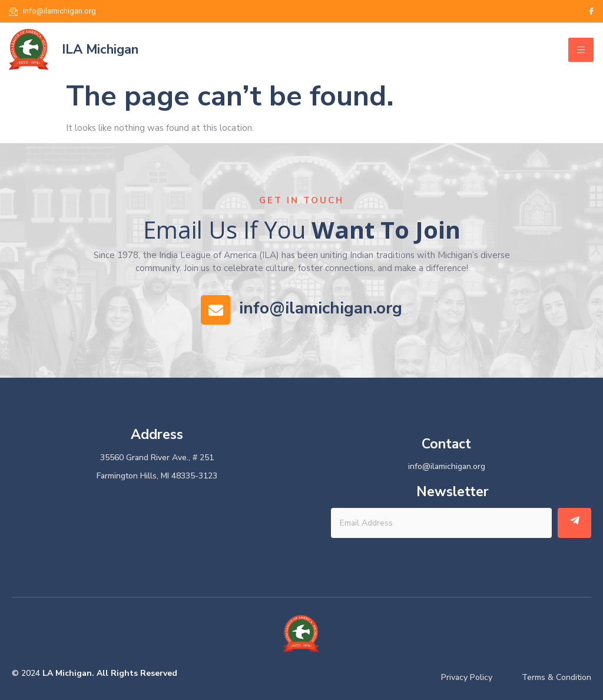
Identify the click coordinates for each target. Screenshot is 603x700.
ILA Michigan (100, 49)
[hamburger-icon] (581, 50)
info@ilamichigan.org (321, 308)
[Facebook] (591, 11)
